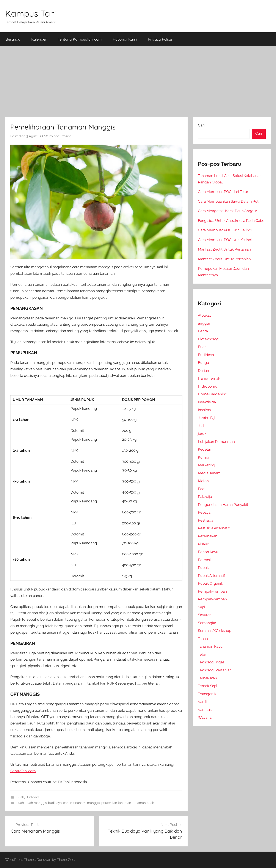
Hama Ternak (209, 378)
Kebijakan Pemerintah (216, 442)
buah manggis (36, 803)
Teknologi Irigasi (212, 662)
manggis (93, 803)
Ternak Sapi (208, 686)
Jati (201, 426)
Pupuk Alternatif (212, 576)
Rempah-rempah (212, 591)
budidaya (55, 803)
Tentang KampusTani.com (80, 39)
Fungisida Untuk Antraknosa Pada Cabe (231, 221)
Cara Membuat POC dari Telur (223, 192)
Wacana (205, 717)
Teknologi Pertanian (215, 670)
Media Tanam (209, 473)
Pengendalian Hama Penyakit (223, 505)
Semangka (207, 623)
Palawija (205, 497)
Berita (203, 331)
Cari (201, 125)
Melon (203, 481)
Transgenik (207, 694)
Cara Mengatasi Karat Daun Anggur (227, 211)
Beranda (13, 39)
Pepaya (204, 512)
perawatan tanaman (116, 803)
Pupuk (203, 568)
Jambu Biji (207, 418)
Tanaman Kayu (210, 646)
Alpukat (204, 315)
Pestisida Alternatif (214, 528)
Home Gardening (213, 394)
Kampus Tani (31, 13)
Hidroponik (207, 386)
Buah (20, 797)
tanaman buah (143, 803)
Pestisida (206, 520)
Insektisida (207, 402)
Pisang (204, 544)
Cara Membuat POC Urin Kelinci (225, 230)
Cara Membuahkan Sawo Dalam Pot (228, 201)
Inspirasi (205, 410)
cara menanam (74, 803)
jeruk (202, 434)
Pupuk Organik (210, 583)
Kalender (39, 39)
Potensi (204, 560)
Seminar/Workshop (215, 631)
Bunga (203, 363)
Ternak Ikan (207, 678)
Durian (203, 371)
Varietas (205, 710)
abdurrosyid (63, 136)
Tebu (202, 654)
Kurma (204, 457)
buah (20, 803)
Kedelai (204, 449)
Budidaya (33, 797)
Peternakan (208, 536)
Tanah (203, 639)
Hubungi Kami (125, 39)
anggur (204, 323)
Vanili (203, 702)
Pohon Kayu (208, 552)
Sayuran (205, 615)
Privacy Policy (160, 39)
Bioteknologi (209, 339)
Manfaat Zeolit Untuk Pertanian (224, 249)
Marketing (207, 465)
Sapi (202, 607)
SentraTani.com (23, 771)
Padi (202, 489)
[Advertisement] (138, 82)
